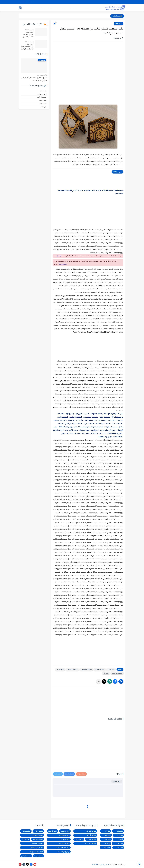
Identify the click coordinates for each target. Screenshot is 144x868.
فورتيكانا (43, 107)
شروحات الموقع (59, 430)
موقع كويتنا (43, 100)
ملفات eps (120, 843)
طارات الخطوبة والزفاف (36, 852)
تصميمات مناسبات (38, 843)
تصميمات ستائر (117, 424)
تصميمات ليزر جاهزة (117, 673)
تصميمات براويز (103, 420)
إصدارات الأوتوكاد (97, 414)
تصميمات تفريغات (60, 420)
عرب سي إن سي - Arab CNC (101, 864)
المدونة (30, 8)
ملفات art (108, 839)
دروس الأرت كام (111, 430)
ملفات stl (78, 433)
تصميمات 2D (85, 8)
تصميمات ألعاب (63, 417)
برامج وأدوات (61, 8)
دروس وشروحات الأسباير (63, 848)
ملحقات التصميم (26, 856)
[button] (115, 681)
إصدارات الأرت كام (110, 414)
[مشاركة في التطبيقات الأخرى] (99, 681)
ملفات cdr (103, 433)
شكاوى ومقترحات (87, 2)
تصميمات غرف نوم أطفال (74, 424)
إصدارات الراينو (79, 839)
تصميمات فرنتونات (111, 427)
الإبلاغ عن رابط (76, 2)
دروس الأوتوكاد (53, 831)
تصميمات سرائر (89, 424)
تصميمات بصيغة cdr (116, 420)
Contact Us (63, 264)
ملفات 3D (94, 433)
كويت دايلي (42, 104)
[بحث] (20, 8)
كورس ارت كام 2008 (105, 437)
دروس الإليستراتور (64, 835)
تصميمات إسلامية (76, 417)
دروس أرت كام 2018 (66, 427)
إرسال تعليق (117, 781)
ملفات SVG (120, 848)
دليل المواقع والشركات (36, 848)
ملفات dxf (86, 433)
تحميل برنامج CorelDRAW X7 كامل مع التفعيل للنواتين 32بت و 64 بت (27, 47)
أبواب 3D (120, 414)
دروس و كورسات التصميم (45, 8)
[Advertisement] (88, 59)
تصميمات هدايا (79, 427)
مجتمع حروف (42, 94)
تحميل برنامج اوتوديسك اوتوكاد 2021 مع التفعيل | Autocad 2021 (28, 35)
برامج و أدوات (70, 414)
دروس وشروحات (84, 430)
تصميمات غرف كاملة (103, 424)
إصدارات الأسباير (92, 835)
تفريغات (87, 427)
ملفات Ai (107, 843)
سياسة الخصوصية (99, 2)
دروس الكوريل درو (71, 430)
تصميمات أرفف (105, 417)
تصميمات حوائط (73, 420)
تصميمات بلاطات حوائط (88, 420)
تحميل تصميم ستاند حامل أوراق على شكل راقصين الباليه (34, 79)
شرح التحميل (110, 2)
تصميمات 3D (98, 8)
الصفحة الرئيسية (120, 2)
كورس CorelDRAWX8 (115, 433)
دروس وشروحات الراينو (63, 852)
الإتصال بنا (58, 256)
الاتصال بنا (68, 2)
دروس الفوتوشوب (98, 430)
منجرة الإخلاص (42, 97)
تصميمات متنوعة (97, 427)
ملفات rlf (70, 433)
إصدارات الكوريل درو (82, 414)
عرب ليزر (43, 91)
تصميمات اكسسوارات (91, 417)
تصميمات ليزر (73, 8)
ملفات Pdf (107, 848)
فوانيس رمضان (38, 856)
